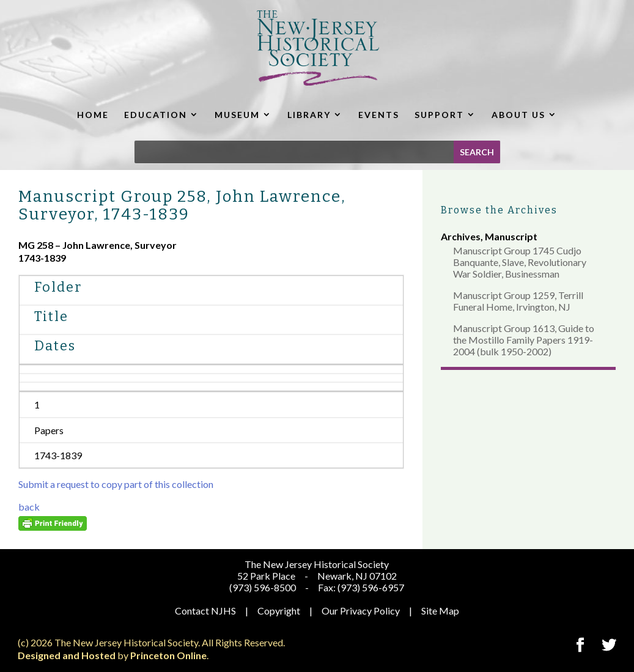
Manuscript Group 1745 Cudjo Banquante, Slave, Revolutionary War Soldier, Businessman (520, 262)
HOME (93, 115)
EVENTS (379, 115)
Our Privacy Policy (361, 611)
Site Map (440, 611)
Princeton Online (168, 655)
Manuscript (511, 236)
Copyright (279, 611)
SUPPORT (439, 115)
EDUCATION (156, 115)
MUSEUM (237, 115)
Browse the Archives (499, 210)
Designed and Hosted (67, 655)
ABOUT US (518, 115)
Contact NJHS (205, 611)
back (29, 507)
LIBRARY (309, 115)
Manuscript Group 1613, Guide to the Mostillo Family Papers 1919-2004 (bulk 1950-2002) (524, 340)
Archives (461, 236)
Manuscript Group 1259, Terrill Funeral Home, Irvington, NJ (518, 301)
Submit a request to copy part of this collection (116, 484)
